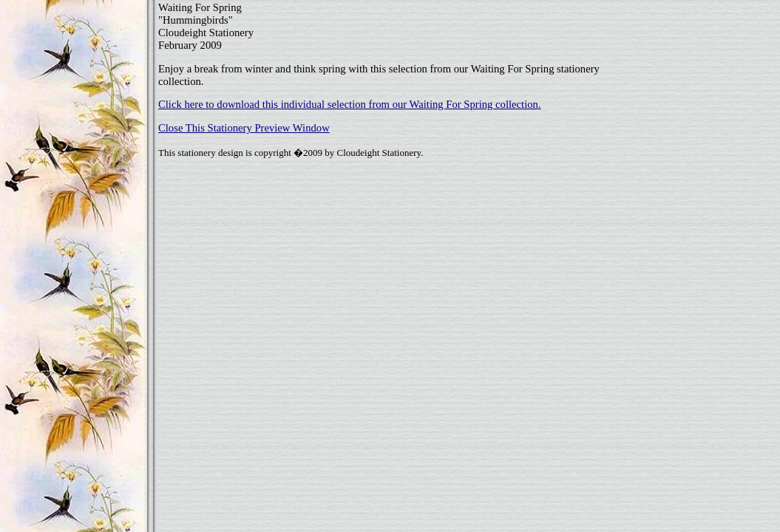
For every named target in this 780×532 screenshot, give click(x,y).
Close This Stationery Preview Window (244, 128)
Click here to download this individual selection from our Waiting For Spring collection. (350, 104)
